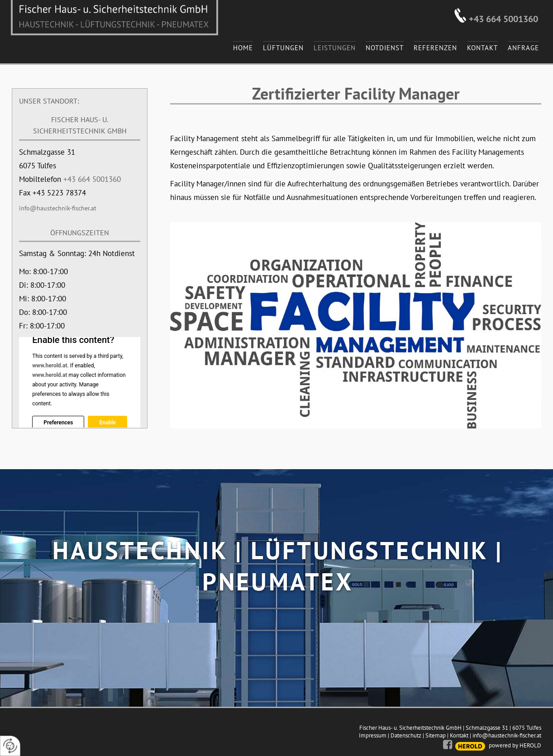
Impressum (373, 735)
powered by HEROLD (515, 745)
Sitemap (436, 735)
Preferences (58, 423)
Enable (107, 423)
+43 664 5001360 (503, 19)
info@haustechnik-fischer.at (58, 208)
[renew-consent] (10, 746)
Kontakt (459, 735)
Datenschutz (406, 735)
